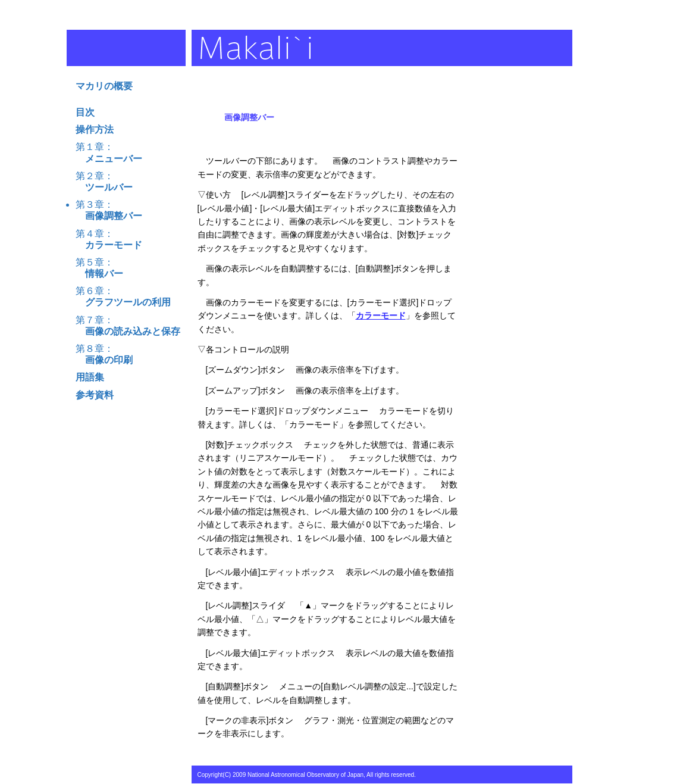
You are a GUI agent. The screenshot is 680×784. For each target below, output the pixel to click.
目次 (85, 112)
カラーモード (109, 245)
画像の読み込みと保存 (128, 331)
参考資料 (95, 395)
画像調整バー (109, 216)
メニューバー (109, 159)
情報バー (99, 274)
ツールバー (104, 187)
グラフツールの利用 (123, 302)
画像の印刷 (104, 360)
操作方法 (95, 129)
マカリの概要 (104, 86)
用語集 (90, 377)
